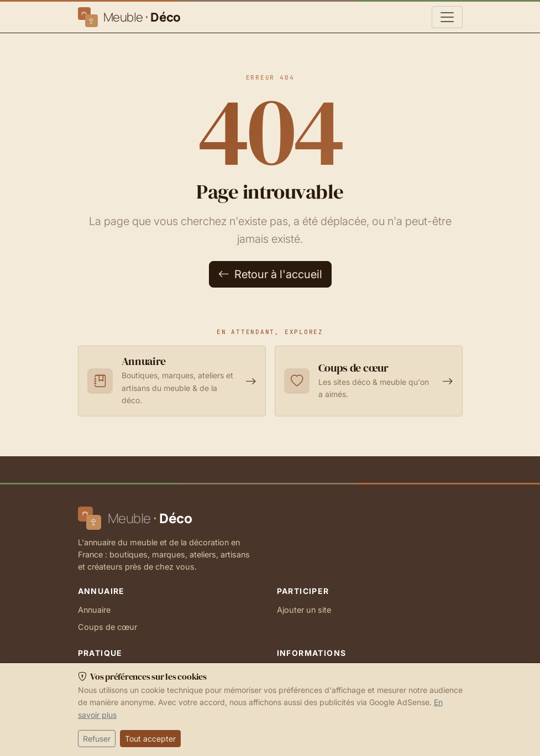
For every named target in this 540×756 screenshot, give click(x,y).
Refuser (97, 739)
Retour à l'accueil (270, 274)
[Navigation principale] (447, 17)
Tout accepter (150, 739)
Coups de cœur (108, 627)
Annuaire (94, 610)
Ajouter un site (304, 610)
